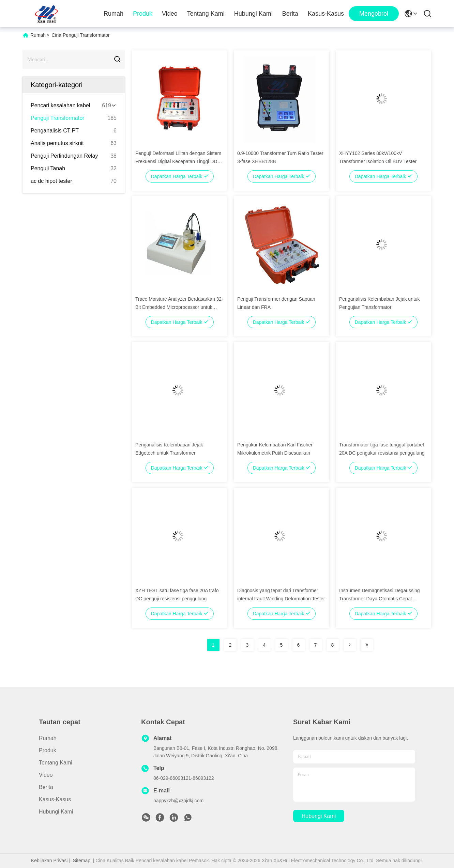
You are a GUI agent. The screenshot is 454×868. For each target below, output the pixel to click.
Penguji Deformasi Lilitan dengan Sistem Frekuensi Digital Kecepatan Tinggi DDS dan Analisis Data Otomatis (178, 161)
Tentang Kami (206, 14)
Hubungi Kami (253, 14)
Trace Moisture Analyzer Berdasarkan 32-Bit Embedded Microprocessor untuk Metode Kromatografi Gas (179, 307)
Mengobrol (374, 14)
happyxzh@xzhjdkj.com (178, 801)
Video (170, 14)
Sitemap (82, 861)
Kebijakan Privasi (49, 861)
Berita (290, 14)
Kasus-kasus (326, 14)
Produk (143, 14)
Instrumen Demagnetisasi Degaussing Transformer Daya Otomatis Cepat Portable (380, 599)
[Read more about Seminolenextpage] (350, 645)
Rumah (113, 14)
